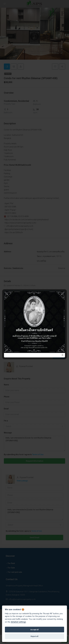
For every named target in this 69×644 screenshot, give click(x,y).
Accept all (34, 630)
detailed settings (18, 622)
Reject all (34, 636)
